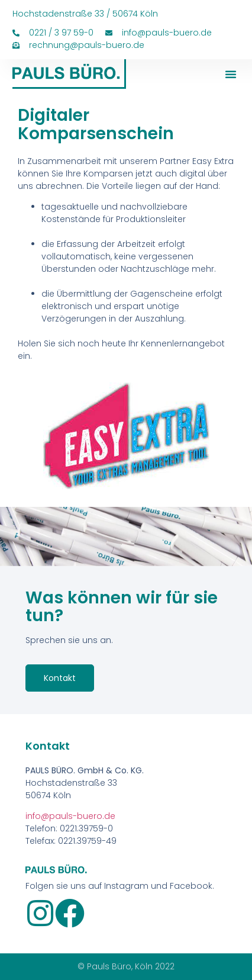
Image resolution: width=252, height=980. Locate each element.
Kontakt (60, 678)
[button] (231, 74)
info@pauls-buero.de (70, 816)
